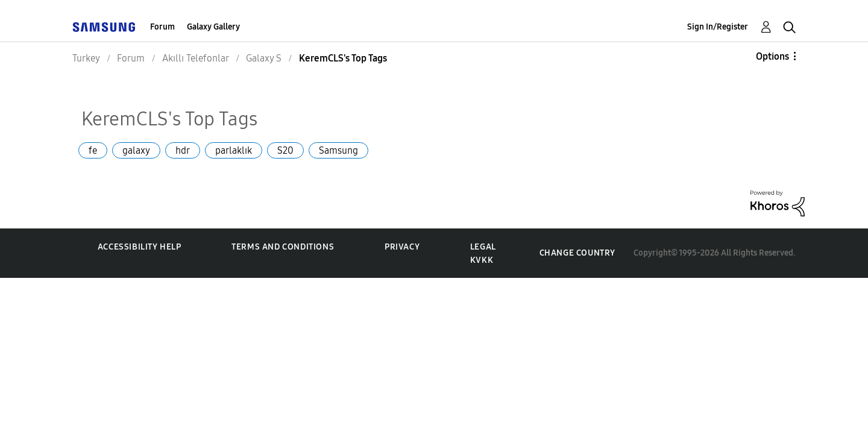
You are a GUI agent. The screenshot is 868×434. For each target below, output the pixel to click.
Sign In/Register (718, 27)
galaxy (136, 150)
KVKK (482, 260)
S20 (285, 150)
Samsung (338, 150)
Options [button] (772, 56)
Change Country (577, 253)
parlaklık (234, 150)
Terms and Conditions (283, 247)
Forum (162, 27)
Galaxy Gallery (213, 27)
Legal (483, 247)
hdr (183, 150)
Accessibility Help (140, 247)
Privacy (402, 247)
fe (93, 150)
